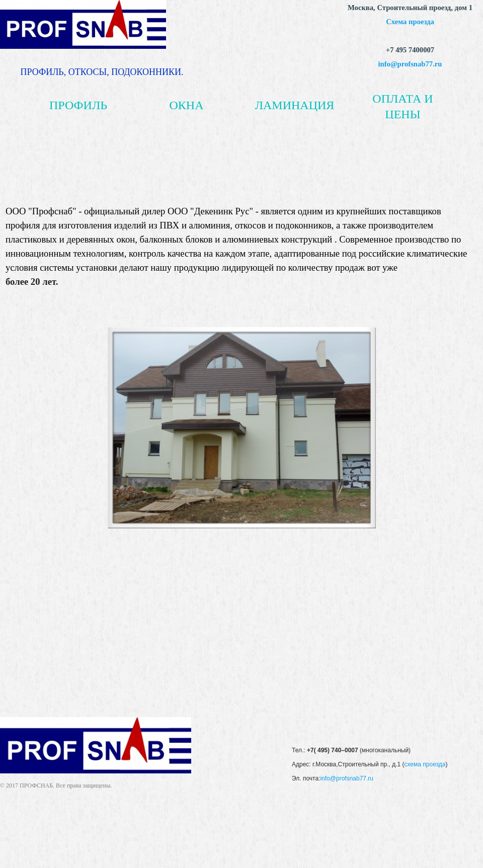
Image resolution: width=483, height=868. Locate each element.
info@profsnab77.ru (410, 64)
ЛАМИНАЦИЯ (295, 105)
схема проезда (425, 764)
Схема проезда (410, 22)
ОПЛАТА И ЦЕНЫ (403, 106)
